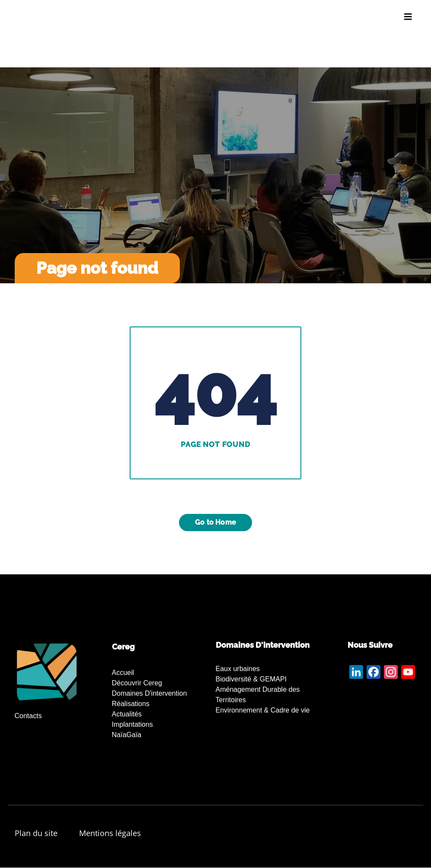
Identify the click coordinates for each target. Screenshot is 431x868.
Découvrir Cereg (137, 683)
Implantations (132, 724)
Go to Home (215, 522)
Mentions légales (110, 833)
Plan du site (36, 833)
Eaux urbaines (238, 669)
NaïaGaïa (127, 735)
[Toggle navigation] (408, 17)
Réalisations (131, 704)
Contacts (28, 716)
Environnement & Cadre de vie (263, 710)
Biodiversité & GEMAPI (251, 679)
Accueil (123, 673)
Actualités (127, 714)
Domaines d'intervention (150, 693)
